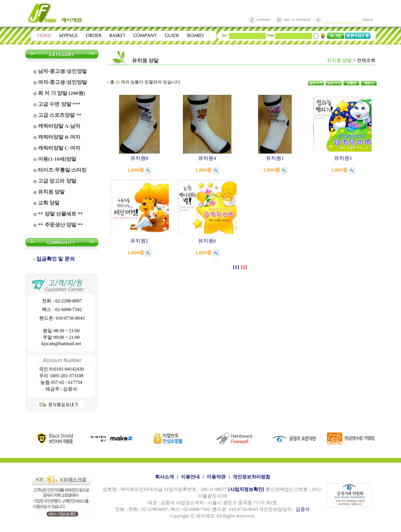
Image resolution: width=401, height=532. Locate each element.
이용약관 (216, 477)
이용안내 (190, 477)
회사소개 (164, 477)
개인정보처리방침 (251, 477)
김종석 (303, 509)
